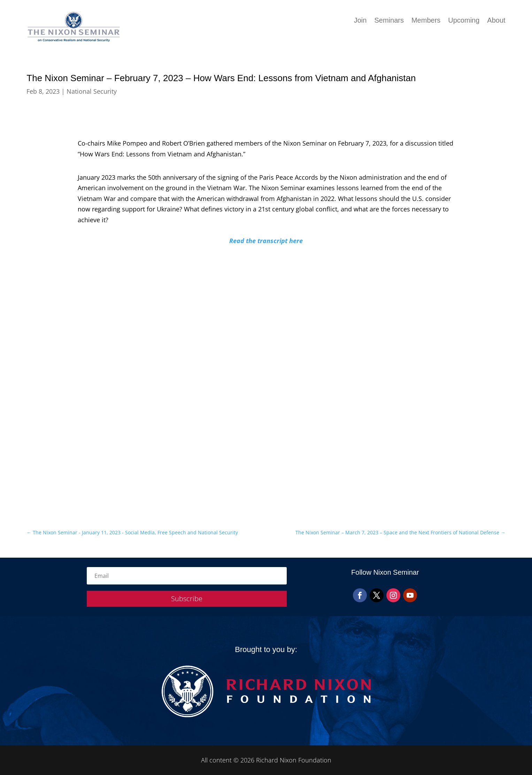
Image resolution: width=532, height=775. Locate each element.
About (496, 21)
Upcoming (464, 21)
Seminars (389, 21)
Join (360, 21)
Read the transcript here (266, 241)
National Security (92, 91)
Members (426, 21)
